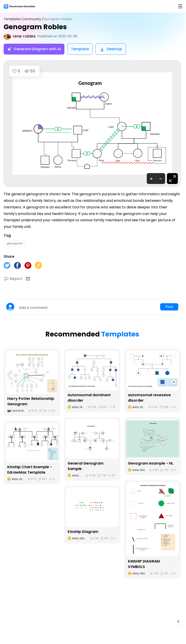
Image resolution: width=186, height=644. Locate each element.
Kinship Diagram (83, 532)
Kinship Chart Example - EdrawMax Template (30, 470)
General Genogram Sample (86, 466)
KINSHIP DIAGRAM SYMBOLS (144, 564)
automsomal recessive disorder (149, 398)
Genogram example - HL (151, 463)
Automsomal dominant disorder (89, 398)
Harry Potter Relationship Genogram (31, 401)
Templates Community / (24, 19)
